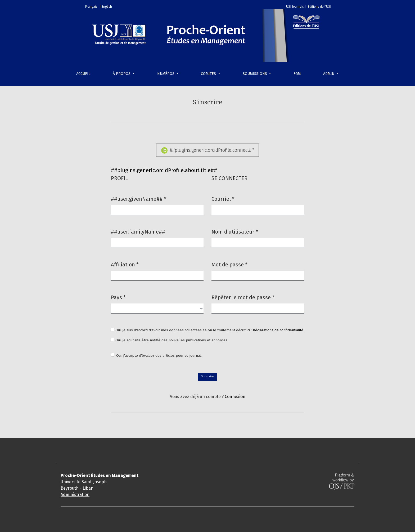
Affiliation (125, 264)
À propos (122, 74)
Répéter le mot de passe (243, 297)
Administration (75, 495)
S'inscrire (207, 376)
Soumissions (255, 74)
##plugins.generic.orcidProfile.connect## (208, 150)
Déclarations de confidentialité (278, 330)
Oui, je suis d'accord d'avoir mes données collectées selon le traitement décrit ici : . (207, 330)
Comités (209, 74)
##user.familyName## (138, 232)
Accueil (83, 74)
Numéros (166, 74)
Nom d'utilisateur (235, 231)
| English (106, 7)
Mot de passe (229, 264)
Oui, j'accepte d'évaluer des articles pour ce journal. (159, 356)
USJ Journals (295, 7)
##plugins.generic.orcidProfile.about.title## (164, 170)
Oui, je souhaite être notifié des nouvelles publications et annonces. (170, 340)
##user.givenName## (139, 198)
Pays (118, 297)
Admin (329, 74)
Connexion (235, 397)
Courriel (223, 198)
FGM (297, 74)
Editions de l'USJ (319, 7)
